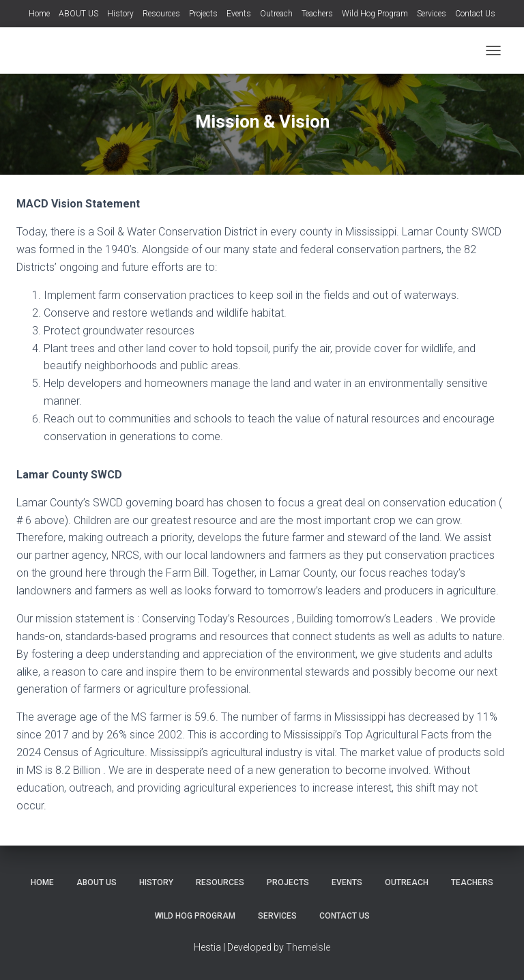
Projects (203, 14)
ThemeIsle (308, 947)
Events (239, 14)
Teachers (317, 14)
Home (39, 14)
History (120, 14)
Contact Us (475, 14)
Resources (161, 14)
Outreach (276, 14)
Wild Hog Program (375, 14)
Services (432, 14)
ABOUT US (78, 14)
